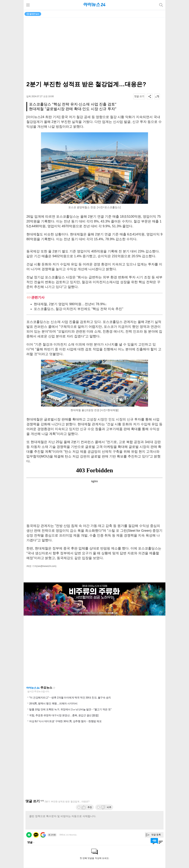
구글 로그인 (43, 835)
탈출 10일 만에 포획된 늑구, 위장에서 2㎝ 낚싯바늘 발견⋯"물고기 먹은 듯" (70, 709)
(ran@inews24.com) (47, 566)
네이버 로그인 (29, 835)
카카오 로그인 (36, 835)
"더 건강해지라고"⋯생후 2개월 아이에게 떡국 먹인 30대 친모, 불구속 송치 (70, 698)
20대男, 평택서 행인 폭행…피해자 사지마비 (53, 703)
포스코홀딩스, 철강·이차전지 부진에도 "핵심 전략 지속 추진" (79, 309)
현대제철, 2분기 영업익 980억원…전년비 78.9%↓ (70, 304)
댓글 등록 (156, 835)
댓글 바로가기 (154, 841)
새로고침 (54, 688)
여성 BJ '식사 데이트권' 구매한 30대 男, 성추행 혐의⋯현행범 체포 (65, 721)
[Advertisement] (94, 651)
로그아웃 (52, 835)
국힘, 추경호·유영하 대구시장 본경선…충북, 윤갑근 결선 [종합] (64, 715)
